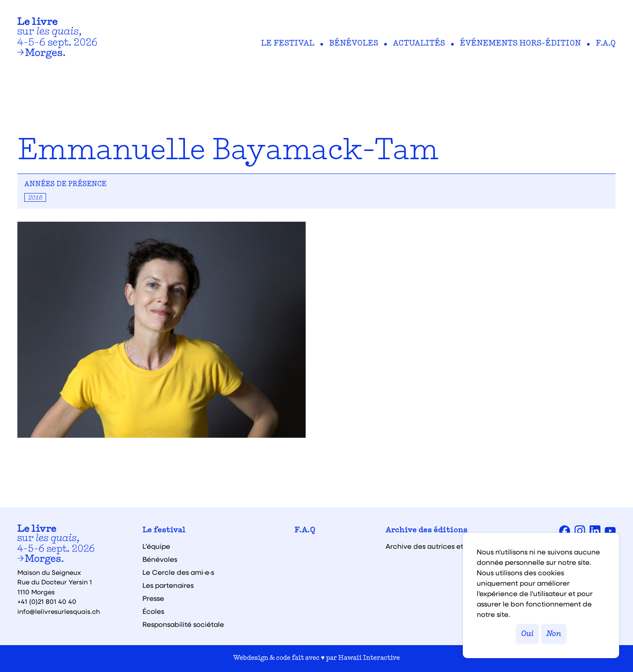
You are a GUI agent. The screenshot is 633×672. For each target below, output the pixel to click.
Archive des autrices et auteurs (438, 546)
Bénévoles (354, 44)
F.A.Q (606, 44)
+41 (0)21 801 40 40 (47, 601)
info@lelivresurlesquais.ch (59, 611)
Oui (527, 634)
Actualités (419, 44)
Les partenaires (168, 585)
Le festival (288, 44)
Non (554, 634)
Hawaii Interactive (369, 658)
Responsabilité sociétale (183, 624)
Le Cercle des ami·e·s (178, 572)
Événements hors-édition (520, 44)
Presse (153, 598)
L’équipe (156, 546)
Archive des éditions (427, 531)
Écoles (153, 611)
